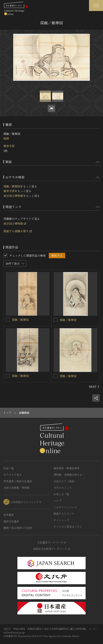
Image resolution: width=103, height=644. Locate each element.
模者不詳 (9, 146)
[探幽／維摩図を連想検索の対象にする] (8, 320)
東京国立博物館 (13, 196)
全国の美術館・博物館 (16, 488)
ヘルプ (57, 501)
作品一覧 (9, 468)
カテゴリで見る (12, 475)
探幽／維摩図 (12, 186)
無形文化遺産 (11, 521)
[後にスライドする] (94, 387)
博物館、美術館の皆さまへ (69, 475)
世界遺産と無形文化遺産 (18, 481)
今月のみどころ (63, 488)
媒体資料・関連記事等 (67, 468)
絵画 (6, 138)
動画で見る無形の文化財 (18, 528)
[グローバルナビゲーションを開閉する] (96, 5)
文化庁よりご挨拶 (64, 481)
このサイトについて (65, 507)
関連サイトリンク (64, 514)
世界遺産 (9, 515)
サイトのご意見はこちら (68, 527)
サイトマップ (61, 520)
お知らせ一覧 (61, 494)
